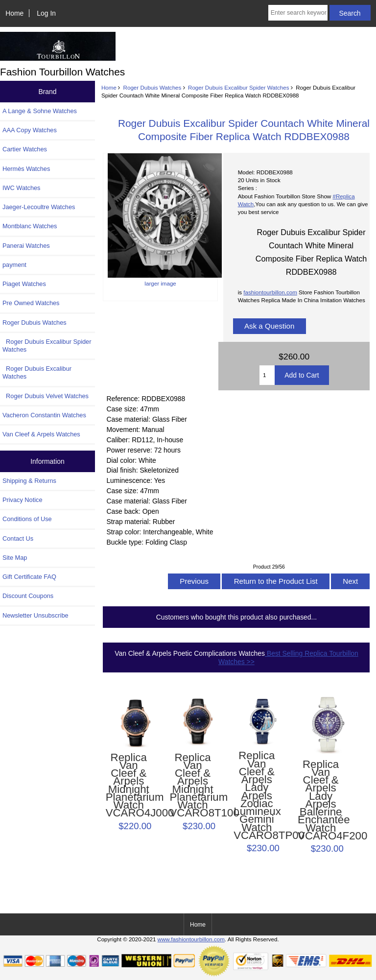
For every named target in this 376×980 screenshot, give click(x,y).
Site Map (15, 558)
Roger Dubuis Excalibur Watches (37, 372)
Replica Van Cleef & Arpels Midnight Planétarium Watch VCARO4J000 (129, 786)
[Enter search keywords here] (298, 13)
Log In (46, 13)
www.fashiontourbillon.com (191, 939)
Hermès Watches (26, 169)
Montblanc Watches (30, 226)
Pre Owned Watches (31, 303)
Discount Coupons (28, 596)
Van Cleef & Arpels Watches (41, 434)
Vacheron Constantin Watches (44, 415)
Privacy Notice (22, 500)
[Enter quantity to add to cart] (267, 375)
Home (14, 13)
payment (14, 265)
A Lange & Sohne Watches (40, 111)
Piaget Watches (24, 284)
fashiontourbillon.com (270, 292)
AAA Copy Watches (30, 130)
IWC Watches (21, 188)
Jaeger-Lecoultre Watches (39, 207)
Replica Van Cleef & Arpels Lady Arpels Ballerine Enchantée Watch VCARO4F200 (321, 800)
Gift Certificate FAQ (29, 577)
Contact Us (18, 538)
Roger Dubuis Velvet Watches (46, 396)
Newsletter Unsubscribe (35, 615)
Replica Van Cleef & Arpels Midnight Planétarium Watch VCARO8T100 (192, 786)
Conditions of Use (27, 519)
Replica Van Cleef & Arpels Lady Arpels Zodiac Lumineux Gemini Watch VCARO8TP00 (257, 796)
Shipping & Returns (29, 481)
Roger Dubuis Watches (153, 87)
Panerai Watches (26, 246)
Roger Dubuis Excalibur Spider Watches (238, 87)
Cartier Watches (25, 149)
